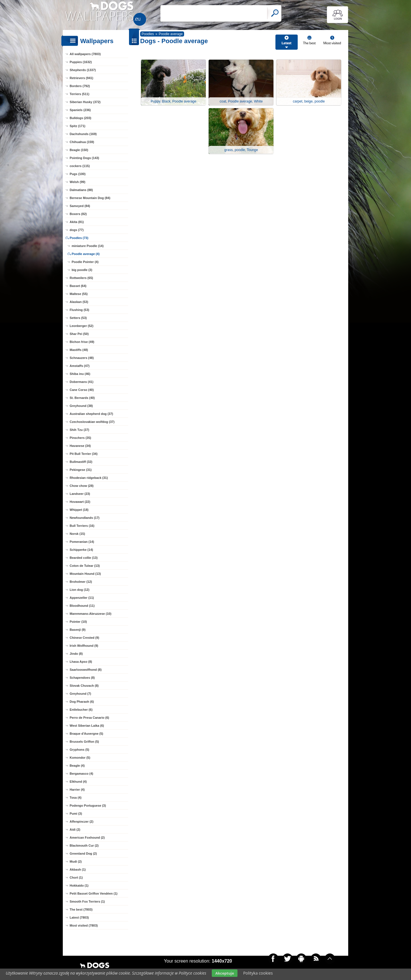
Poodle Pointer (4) (85, 262)
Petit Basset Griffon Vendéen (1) (93, 893)
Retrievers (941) (81, 78)
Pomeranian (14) (82, 542)
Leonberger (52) (81, 326)
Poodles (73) (79, 238)
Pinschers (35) (80, 438)
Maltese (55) (79, 294)
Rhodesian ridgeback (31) (89, 478)
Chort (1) (76, 877)
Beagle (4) (77, 766)
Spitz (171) (77, 126)
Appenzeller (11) (82, 598)
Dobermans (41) (81, 382)
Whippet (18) (79, 510)
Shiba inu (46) (80, 374)
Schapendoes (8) (82, 678)
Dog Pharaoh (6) (82, 702)
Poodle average (171, 34)
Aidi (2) (75, 830)
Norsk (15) (77, 534)
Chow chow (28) (82, 486)
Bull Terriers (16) (82, 526)
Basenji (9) (78, 630)
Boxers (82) (78, 214)
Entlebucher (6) (81, 710)
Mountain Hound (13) (85, 574)
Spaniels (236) (80, 110)
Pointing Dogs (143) (84, 158)
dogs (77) (77, 230)
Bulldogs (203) (80, 118)
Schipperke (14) (81, 550)
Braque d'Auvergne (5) (86, 734)
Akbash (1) (78, 869)
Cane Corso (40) (82, 390)
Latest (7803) (79, 917)
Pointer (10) (78, 622)
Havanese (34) (80, 446)
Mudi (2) (76, 861)
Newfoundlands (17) (85, 518)
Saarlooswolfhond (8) (86, 670)
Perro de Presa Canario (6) (89, 718)
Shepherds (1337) (83, 70)
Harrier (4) (77, 790)
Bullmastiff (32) (81, 462)
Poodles (148, 34)
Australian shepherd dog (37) (91, 414)
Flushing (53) (79, 310)
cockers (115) (80, 166)
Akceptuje (224, 973)
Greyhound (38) (81, 406)
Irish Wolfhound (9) (84, 646)
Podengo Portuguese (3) (88, 806)
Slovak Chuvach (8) (84, 686)
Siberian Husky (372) (85, 102)
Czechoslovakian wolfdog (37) (92, 422)
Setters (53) (78, 318)
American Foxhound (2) (87, 838)
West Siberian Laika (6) (87, 726)
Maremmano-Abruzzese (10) (90, 614)
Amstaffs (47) (80, 366)
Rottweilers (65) (81, 278)
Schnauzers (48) (82, 358)
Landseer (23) (80, 494)
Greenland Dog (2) (83, 854)
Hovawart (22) (80, 502)
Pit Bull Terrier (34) (84, 454)
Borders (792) (80, 86)
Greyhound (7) (80, 694)
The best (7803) (81, 909)
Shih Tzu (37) (79, 430)
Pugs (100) (78, 174)
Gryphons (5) (79, 750)
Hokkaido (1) (79, 885)
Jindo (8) (76, 654)
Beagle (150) (79, 150)
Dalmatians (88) (81, 190)
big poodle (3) (82, 270)
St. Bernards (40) (82, 398)
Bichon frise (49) (82, 342)
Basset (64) (78, 286)
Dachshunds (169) (83, 134)
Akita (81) (77, 222)
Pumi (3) (76, 814)
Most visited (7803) (84, 925)
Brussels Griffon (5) (84, 742)
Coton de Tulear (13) (85, 566)
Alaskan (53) (79, 302)
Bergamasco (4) (81, 774)
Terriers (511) (79, 94)
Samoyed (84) (80, 206)
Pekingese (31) (81, 470)
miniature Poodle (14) (88, 246)
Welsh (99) (77, 182)
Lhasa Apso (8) (81, 662)
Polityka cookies (258, 973)
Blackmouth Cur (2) (84, 846)
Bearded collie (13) (84, 558)
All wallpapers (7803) (85, 54)
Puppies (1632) (81, 62)
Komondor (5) (80, 758)
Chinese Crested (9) (84, 638)
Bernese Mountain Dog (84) (90, 198)
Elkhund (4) (78, 782)
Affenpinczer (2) (81, 822)
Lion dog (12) (79, 590)
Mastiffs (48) (79, 350)
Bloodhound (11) (82, 606)
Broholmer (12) (81, 582)
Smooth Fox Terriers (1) (87, 901)
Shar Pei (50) (79, 334)
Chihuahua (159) (82, 142)
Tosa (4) (75, 798)
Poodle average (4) (86, 254)
